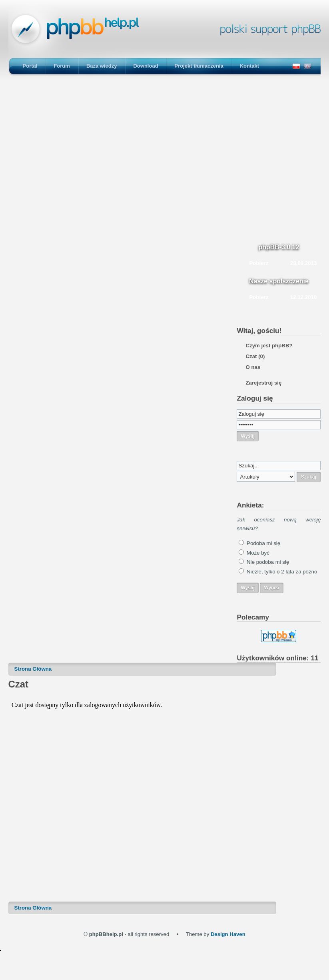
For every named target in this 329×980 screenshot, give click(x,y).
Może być (258, 553)
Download (146, 66)
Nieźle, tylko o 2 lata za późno (282, 572)
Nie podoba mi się (268, 562)
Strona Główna (33, 669)
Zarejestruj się (263, 383)
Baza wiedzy (102, 66)
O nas (253, 367)
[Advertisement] (163, 161)
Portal (30, 66)
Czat (255, 356)
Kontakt (249, 66)
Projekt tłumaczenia (199, 66)
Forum (62, 66)
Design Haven (228, 934)
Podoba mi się (263, 543)
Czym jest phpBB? (269, 346)
